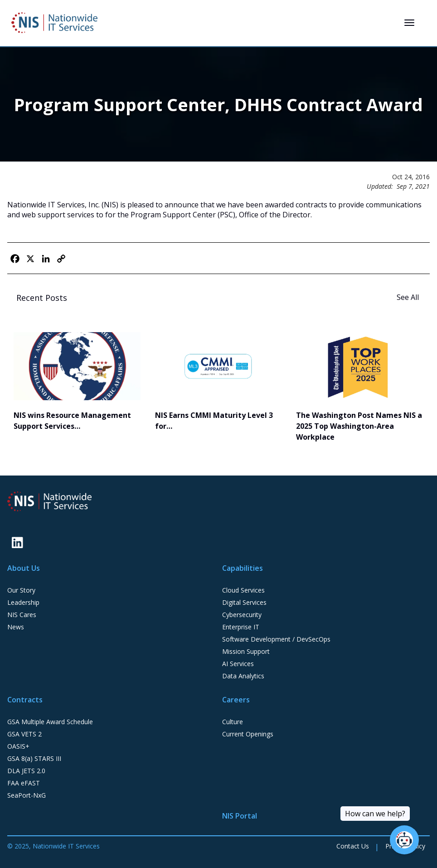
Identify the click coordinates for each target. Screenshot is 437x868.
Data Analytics (243, 676)
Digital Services (244, 602)
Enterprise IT (241, 627)
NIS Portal (240, 816)
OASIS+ (18, 746)
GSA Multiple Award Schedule (50, 722)
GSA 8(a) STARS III (34, 758)
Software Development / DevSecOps (276, 639)
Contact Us (353, 846)
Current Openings (248, 734)
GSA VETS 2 (24, 734)
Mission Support (246, 651)
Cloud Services (243, 590)
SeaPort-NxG (27, 795)
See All (409, 297)
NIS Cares (22, 615)
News (16, 627)
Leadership (23, 602)
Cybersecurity (242, 615)
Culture (233, 722)
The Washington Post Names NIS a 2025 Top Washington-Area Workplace (359, 426)
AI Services (238, 664)
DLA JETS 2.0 (26, 771)
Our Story (21, 590)
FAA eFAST (24, 783)
